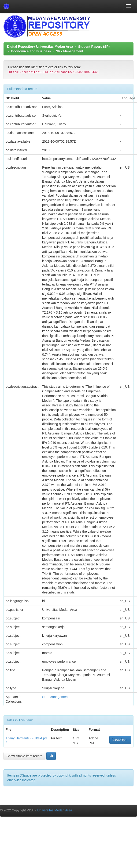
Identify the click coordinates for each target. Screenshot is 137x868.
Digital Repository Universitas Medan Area (40, 47)
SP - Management (70, 51)
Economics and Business (31, 51)
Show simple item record (24, 756)
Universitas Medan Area (55, 810)
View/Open (120, 740)
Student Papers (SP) (94, 47)
